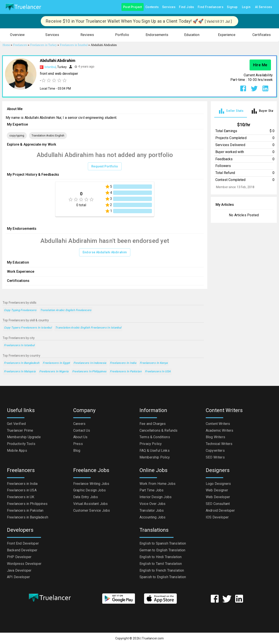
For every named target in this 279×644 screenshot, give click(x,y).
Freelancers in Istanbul (19, 345)
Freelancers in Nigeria (54, 372)
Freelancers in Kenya (154, 363)
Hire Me (260, 65)
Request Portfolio (105, 166)
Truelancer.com (153, 638)
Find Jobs (187, 7)
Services (169, 7)
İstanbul (50, 67)
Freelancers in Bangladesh (22, 363)
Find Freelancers (211, 7)
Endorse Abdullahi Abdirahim (105, 252)
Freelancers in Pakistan (126, 372)
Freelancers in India (123, 363)
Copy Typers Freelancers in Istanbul (28, 328)
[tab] (231, 111)
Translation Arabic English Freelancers (66, 310)
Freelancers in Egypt (56, 363)
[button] (17, 35)
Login (246, 7)
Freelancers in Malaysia (20, 372)
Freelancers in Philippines (89, 372)
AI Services (264, 7)
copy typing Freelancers (20, 310)
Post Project (133, 7)
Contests (152, 7)
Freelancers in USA (158, 372)
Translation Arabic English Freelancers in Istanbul (88, 328)
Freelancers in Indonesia (90, 363)
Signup (232, 7)
